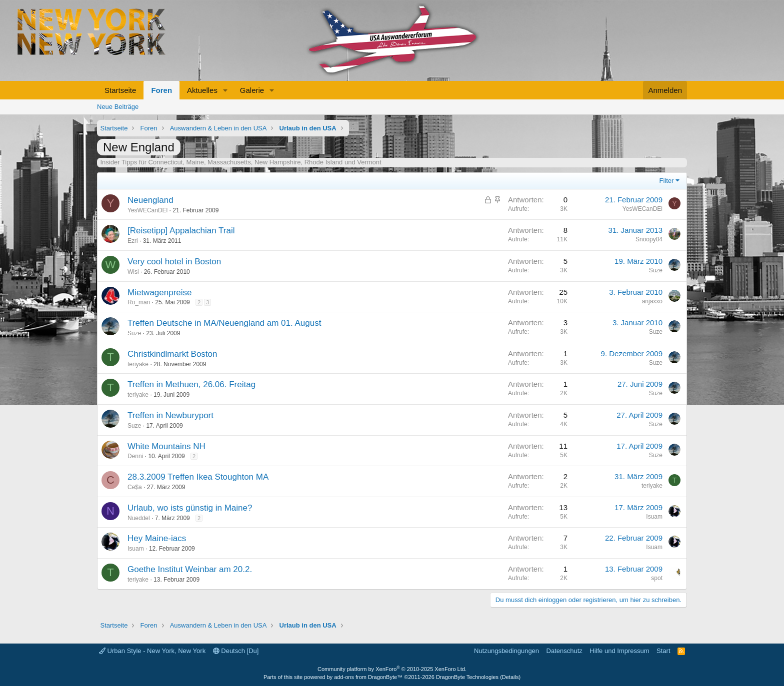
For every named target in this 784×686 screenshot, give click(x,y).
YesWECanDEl (147, 210)
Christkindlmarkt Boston (172, 354)
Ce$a (135, 487)
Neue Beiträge (118, 107)
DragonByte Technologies (467, 677)
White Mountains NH (166, 446)
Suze (656, 270)
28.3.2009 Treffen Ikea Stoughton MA (198, 477)
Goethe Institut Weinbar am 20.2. (190, 569)
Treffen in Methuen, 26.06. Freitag (191, 384)
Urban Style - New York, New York (152, 651)
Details (510, 677)
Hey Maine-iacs (157, 538)
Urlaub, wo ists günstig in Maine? (190, 508)
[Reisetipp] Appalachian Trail (181, 231)
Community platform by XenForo (392, 669)
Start (663, 651)
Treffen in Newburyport (170, 415)
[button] (225, 90)
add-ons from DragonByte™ (368, 677)
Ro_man (139, 302)
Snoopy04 (649, 239)
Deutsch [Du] (236, 651)
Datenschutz (564, 651)
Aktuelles (202, 90)
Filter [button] (667, 181)
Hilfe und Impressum (619, 651)
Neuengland (150, 200)
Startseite (120, 90)
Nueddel (139, 518)
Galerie (252, 90)
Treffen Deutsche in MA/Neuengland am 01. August (224, 323)
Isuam (654, 517)
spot (657, 578)
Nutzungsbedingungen (506, 651)
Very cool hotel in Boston (174, 262)
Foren (161, 90)
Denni (135, 456)
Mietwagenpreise (160, 293)
